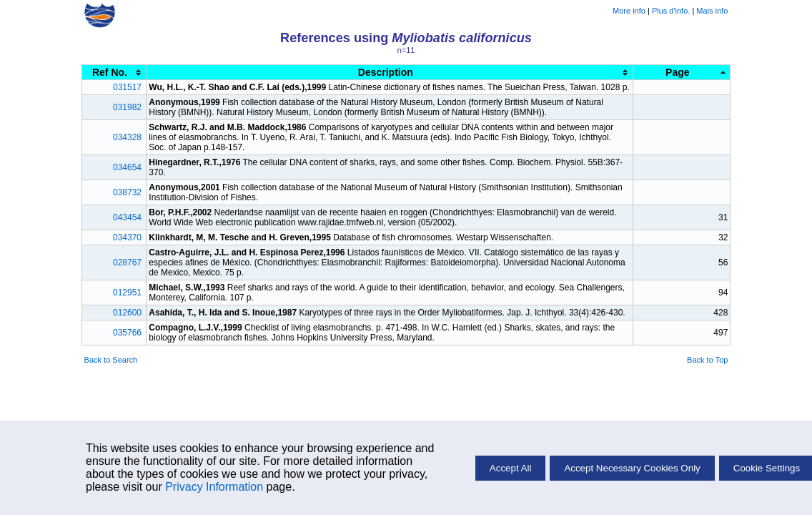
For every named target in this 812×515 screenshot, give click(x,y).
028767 (127, 263)
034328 (127, 137)
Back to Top (707, 360)
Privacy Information (214, 487)
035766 (127, 333)
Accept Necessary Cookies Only (632, 468)
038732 (127, 192)
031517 (127, 87)
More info (629, 11)
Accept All (511, 468)
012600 (127, 313)
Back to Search (111, 360)
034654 (127, 167)
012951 (127, 293)
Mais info (712, 11)
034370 (127, 237)
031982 (127, 107)
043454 (127, 217)
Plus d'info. (671, 11)
